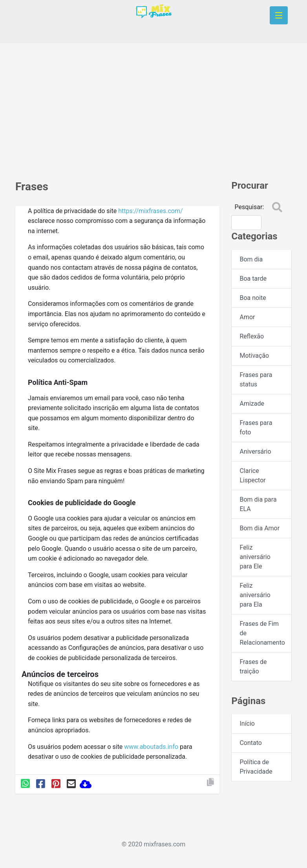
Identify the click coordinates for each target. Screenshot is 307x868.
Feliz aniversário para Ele (255, 557)
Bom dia (251, 259)
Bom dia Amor (259, 528)
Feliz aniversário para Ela (255, 595)
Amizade (252, 404)
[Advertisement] (153, 108)
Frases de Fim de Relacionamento (262, 633)
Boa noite (253, 298)
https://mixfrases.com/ (150, 211)
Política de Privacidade (256, 767)
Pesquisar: (249, 207)
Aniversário (255, 451)
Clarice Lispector (252, 475)
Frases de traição (253, 667)
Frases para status (256, 380)
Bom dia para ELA (258, 504)
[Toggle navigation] (279, 15)
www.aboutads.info (151, 747)
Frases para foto (256, 428)
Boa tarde (253, 279)
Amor (247, 317)
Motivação (254, 356)
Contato (251, 743)
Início (247, 724)
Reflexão (252, 336)
